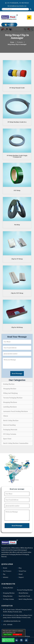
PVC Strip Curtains (10, 434)
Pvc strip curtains (8, 599)
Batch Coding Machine (11, 420)
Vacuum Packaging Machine (13, 398)
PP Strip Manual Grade (17, 88)
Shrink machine (23, 593)
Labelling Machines (10, 407)
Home (12, 42)
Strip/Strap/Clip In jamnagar (17, 44)
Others (6, 416)
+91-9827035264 (23, 3)
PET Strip (17, 190)
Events (5, 568)
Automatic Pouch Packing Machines (16, 411)
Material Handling (9, 425)
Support (21, 577)
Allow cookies (8, 634)
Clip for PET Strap (17, 293)
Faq (4, 574)
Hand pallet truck (24, 596)
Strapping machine (9, 593)
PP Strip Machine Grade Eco (17, 122)
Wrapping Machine (10, 389)
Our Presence (7, 571)
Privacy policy (20, 633)
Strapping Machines (10, 402)
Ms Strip (17, 225)
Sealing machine (8, 588)
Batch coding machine (25, 599)
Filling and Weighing (10, 393)
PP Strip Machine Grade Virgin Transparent (17, 156)
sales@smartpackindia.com (17, 6)
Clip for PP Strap (17, 259)
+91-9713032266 (11, 3)
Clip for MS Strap (17, 327)
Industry (6, 577)
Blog (20, 568)
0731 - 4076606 (8, 625)
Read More (11, 557)
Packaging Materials (10, 430)
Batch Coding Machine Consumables (16, 443)
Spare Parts (7, 439)
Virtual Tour (22, 571)
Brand (21, 574)
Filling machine (8, 596)
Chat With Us (8, 640)
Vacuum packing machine (25, 590)
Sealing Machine (9, 384)
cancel (17, 634)
